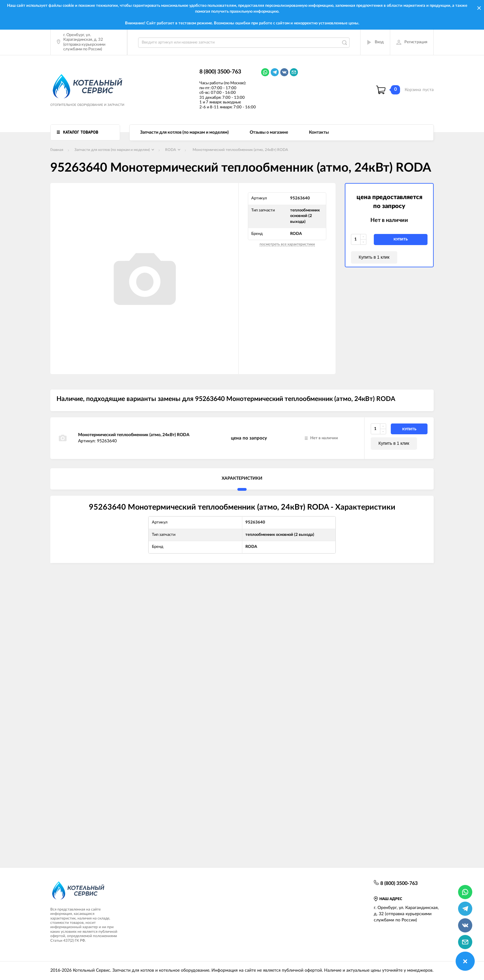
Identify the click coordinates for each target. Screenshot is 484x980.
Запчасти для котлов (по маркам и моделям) (184, 132)
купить (401, 239)
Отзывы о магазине (269, 132)
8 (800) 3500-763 (220, 72)
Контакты (319, 132)
